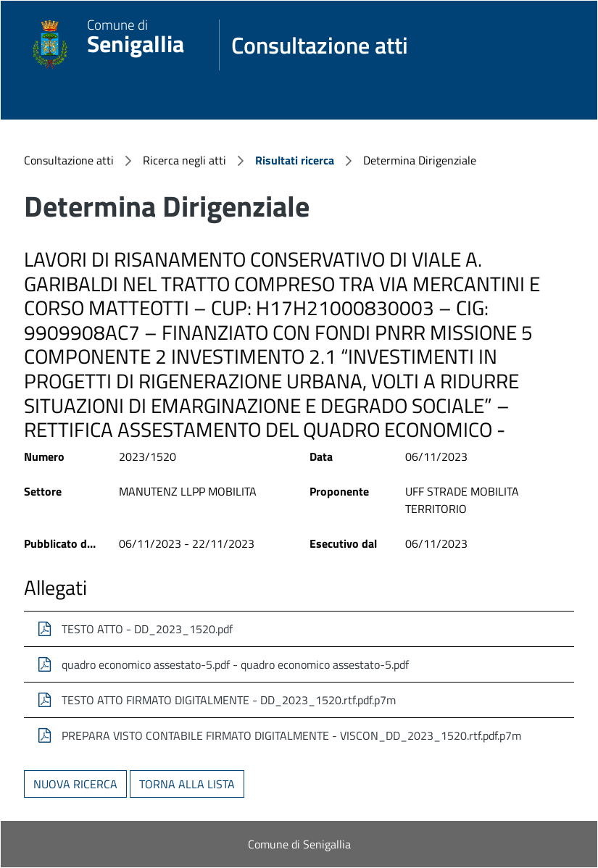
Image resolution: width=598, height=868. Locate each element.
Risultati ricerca (295, 160)
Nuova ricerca (75, 784)
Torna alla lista (187, 784)
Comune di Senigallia (299, 844)
